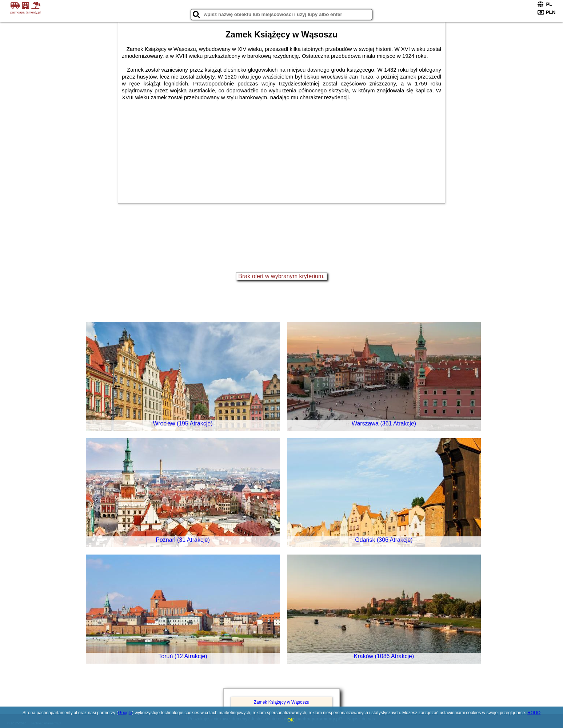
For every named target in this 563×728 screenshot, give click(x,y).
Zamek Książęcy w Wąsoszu (282, 702)
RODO (534, 713)
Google (125, 713)
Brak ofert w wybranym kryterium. (281, 276)
